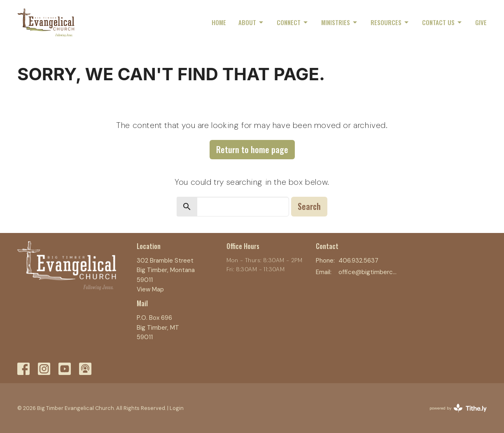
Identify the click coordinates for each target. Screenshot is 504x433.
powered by (458, 408)
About (251, 22)
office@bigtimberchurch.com (368, 272)
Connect (293, 22)
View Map (150, 289)
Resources (390, 22)
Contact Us (442, 22)
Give (481, 22)
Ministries (340, 22)
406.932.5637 (358, 261)
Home (219, 22)
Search (309, 206)
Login (177, 408)
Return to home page (252, 149)
